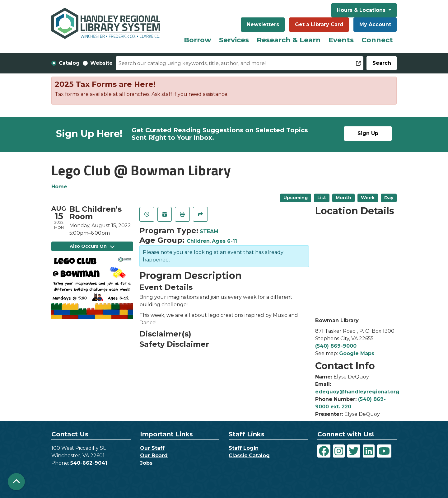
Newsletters (263, 24)
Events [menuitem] (341, 40)
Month (343, 198)
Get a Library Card (319, 24)
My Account (375, 24)
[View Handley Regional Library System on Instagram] (339, 451)
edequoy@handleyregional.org (357, 392)
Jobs (146, 463)
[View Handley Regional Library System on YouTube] (384, 451)
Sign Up (368, 133)
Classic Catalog (249, 456)
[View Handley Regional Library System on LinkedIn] (369, 451)
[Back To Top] (16, 482)
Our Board (154, 456)
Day (389, 198)
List (322, 198)
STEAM (209, 231)
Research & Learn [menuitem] (289, 40)
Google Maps (357, 353)
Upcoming (296, 198)
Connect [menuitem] (377, 40)
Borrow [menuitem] (198, 40)
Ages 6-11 (224, 241)
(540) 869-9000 (336, 346)
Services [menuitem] (234, 40)
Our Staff (152, 448)
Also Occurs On (92, 246)
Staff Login (244, 448)
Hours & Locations (362, 10)
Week (368, 198)
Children (198, 241)
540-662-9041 (89, 463)
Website (101, 63)
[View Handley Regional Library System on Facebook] (324, 451)
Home (59, 187)
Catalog (69, 63)
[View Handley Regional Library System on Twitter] (354, 451)
